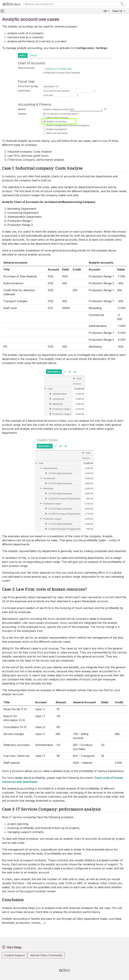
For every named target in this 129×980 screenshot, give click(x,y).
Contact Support (15, 955)
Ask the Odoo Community (46, 955)
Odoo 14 (118, 11)
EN (106, 11)
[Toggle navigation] (2, 11)
